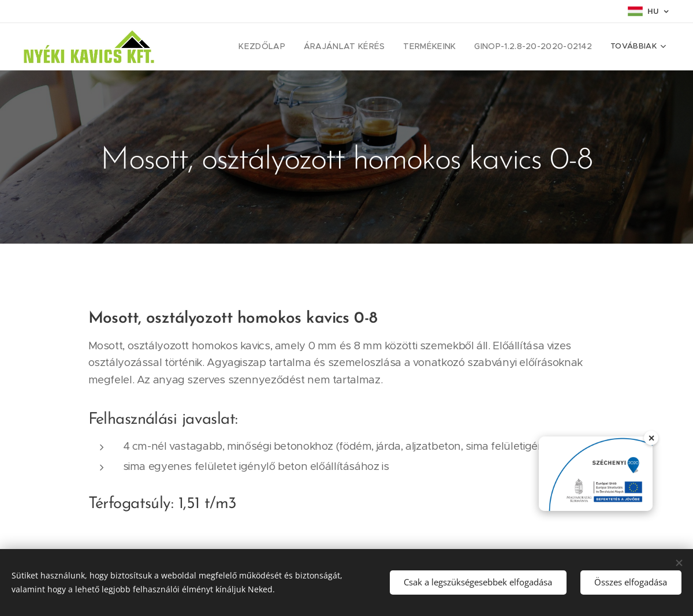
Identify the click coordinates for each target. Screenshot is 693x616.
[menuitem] (221, 47)
